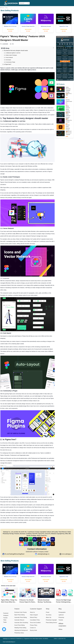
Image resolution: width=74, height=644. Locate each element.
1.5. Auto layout (7, 60)
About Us (32, 612)
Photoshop (61, 617)
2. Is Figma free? (7, 64)
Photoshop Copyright (51, 620)
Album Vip (49, 617)
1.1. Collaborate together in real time (12, 53)
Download (57, 8)
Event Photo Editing (20, 625)
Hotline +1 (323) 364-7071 (60, 639)
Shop (32, 8)
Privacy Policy (34, 625)
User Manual (50, 8)
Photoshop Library (19, 633)
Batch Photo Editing (20, 615)
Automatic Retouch (19, 620)
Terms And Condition (35, 623)
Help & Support (34, 615)
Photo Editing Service (51, 623)
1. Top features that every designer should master (15, 50)
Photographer (62, 612)
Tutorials (61, 620)
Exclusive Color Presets (21, 612)
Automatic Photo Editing (21, 617)
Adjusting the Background (21, 630)
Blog (70, 8)
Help (62, 8)
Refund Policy (34, 617)
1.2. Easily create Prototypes (10, 55)
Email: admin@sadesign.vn (9, 642)
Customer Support (36, 609)
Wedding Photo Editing (20, 628)
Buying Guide (43, 8)
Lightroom (61, 615)
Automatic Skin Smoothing (21, 623)
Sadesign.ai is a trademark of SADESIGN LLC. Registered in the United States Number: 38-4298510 (25, 639)
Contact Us (33, 628)
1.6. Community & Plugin (10, 62)
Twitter (5, 622)
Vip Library (49, 615)
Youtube (5, 618)
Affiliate (66, 8)
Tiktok (5, 620)
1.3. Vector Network (8, 57)
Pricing (36, 8)
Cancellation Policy (35, 620)
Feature (17, 609)
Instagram (6, 615)
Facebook (6, 613)
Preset (48, 612)
